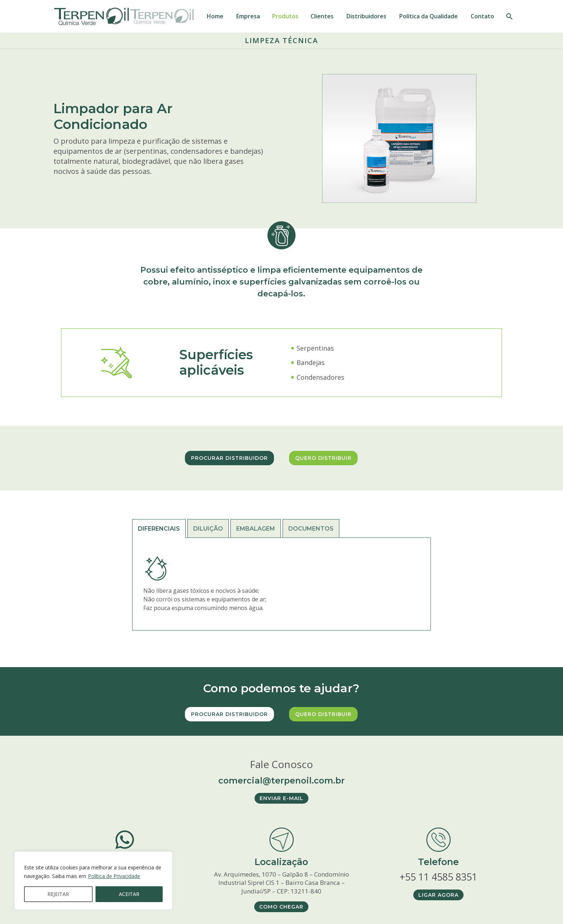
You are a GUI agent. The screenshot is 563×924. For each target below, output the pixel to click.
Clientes (322, 16)
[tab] (159, 528)
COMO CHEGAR (281, 907)
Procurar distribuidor (229, 458)
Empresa (248, 16)
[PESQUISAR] (509, 16)
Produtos (285, 16)
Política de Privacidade (114, 876)
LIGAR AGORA (438, 895)
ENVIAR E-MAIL (281, 798)
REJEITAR (58, 894)
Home (215, 16)
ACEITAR (129, 894)
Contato (482, 16)
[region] (93, 881)
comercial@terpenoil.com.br (282, 780)
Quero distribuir (323, 458)
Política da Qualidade (429, 16)
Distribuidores (366, 16)
